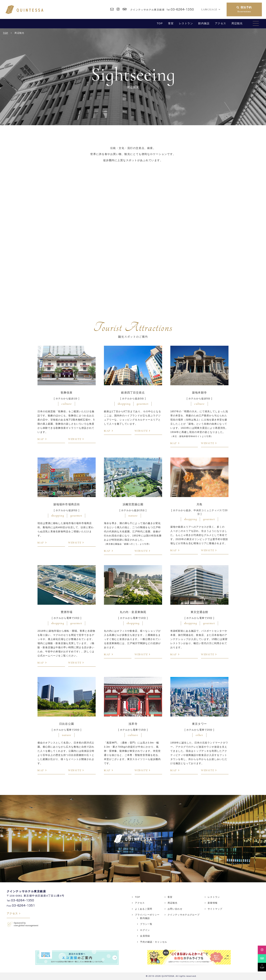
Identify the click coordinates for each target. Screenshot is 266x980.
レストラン (186, 23)
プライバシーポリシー (147, 915)
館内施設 (204, 23)
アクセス (221, 23)
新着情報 (213, 903)
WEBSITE (75, 439)
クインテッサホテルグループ (184, 915)
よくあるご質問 (143, 909)
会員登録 (145, 936)
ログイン (145, 930)
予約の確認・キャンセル (154, 942)
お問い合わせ (175, 909)
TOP (160, 23)
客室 (171, 23)
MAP (41, 439)
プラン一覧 (146, 924)
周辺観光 (237, 23)
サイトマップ (215, 909)
